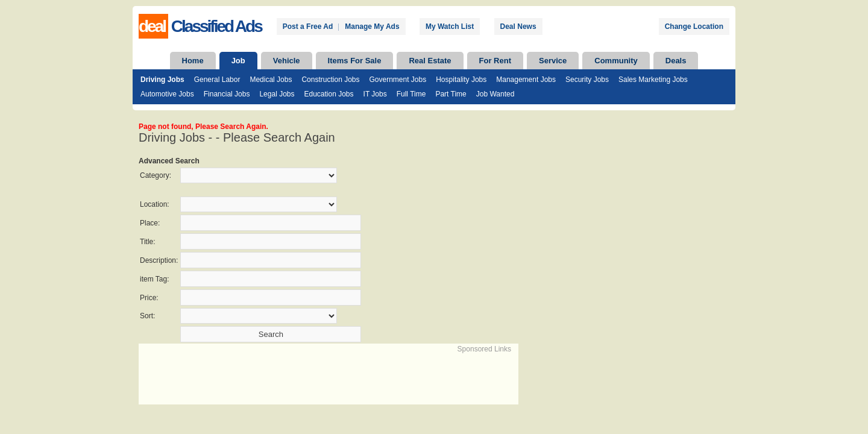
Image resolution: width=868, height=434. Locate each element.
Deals (676, 61)
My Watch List (450, 27)
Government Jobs (398, 80)
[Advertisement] (281, 373)
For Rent (495, 61)
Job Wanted (495, 94)
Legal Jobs (277, 94)
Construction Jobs (330, 80)
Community (616, 61)
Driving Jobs (162, 80)
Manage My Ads (372, 27)
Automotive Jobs (167, 94)
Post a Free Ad (308, 27)
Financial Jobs (227, 94)
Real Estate (430, 61)
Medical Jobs (271, 80)
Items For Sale (355, 61)
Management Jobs (526, 80)
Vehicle (287, 61)
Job (238, 61)
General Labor (217, 80)
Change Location (694, 27)
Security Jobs (587, 80)
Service (553, 61)
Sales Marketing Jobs (653, 80)
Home (193, 61)
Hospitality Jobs (461, 80)
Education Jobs (329, 94)
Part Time (451, 94)
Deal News (518, 27)
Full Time (411, 94)
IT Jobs (375, 94)
